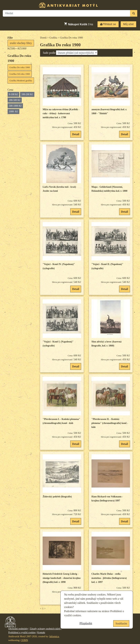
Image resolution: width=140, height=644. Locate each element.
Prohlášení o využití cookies (22, 632)
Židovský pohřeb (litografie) (57, 497)
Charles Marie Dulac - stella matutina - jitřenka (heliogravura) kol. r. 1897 (109, 578)
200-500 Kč (15, 100)
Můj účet (128, 24)
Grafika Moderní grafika (21, 80)
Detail (76, 134)
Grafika (53, 38)
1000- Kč (14, 112)
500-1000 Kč (15, 106)
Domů (43, 38)
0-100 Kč (14, 94)
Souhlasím (121, 623)
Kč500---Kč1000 (17, 48)
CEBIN (24, 640)
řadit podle (49, 53)
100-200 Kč (27, 94)
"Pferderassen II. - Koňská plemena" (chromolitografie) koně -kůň (110, 423)
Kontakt (41, 632)
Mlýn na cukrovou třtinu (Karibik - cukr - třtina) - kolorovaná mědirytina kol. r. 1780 (61, 114)
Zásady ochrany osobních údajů (45, 629)
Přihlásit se (108, 24)
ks (78, 24)
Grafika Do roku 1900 (20, 67)
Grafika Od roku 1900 (20, 74)
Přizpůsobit (86, 623)
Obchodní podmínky (18, 629)
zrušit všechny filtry (21, 43)
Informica (54, 636)
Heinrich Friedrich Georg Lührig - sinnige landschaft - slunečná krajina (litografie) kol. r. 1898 (62, 578)
